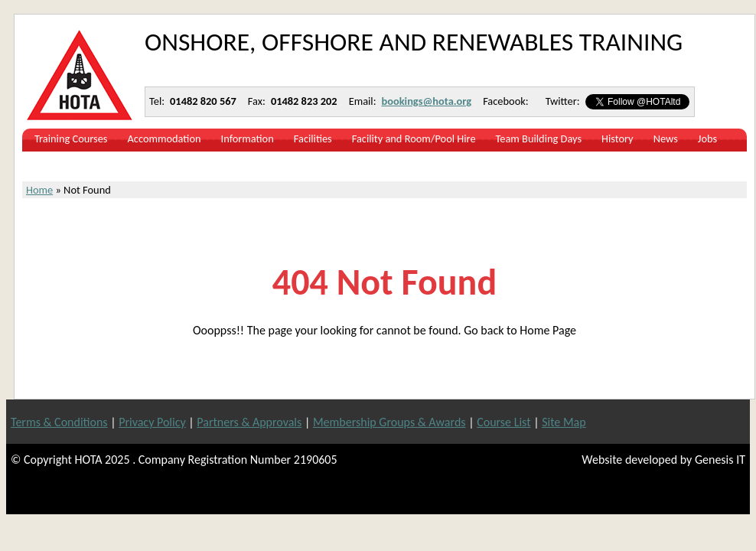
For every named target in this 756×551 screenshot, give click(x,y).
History (618, 139)
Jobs (707, 139)
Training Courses (71, 139)
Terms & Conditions (59, 422)
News (666, 139)
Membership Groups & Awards (389, 422)
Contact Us (59, 163)
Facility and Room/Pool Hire (414, 139)
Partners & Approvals (249, 422)
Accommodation (165, 139)
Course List (503, 422)
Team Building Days (539, 139)
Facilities (313, 139)
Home (39, 190)
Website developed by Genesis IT (663, 460)
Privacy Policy (152, 422)
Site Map (564, 422)
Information (248, 139)
